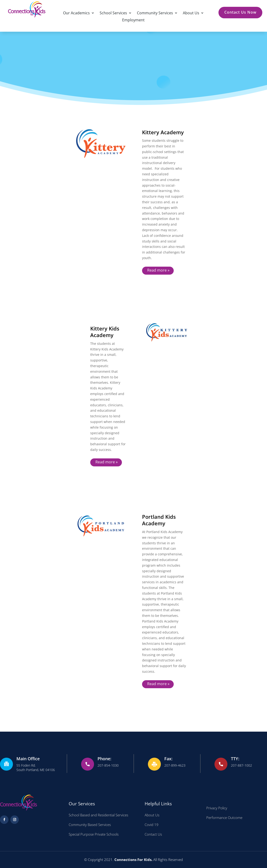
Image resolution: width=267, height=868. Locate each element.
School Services (113, 13)
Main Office (28, 759)
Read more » (158, 270)
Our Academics (76, 13)
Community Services (155, 13)
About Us (191, 13)
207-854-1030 (108, 765)
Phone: (104, 759)
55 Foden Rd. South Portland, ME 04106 (36, 768)
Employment (133, 20)
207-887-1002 (241, 765)
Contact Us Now (240, 12)
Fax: (168, 759)
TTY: (235, 759)
